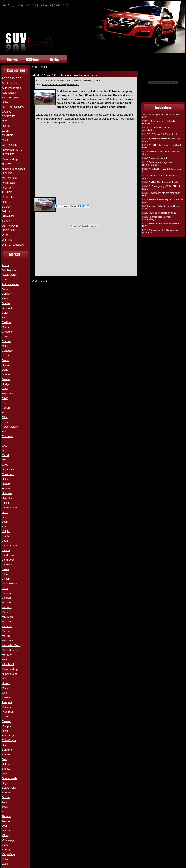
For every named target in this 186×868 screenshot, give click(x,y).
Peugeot (7, 702)
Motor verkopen (11, 159)
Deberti (6, 375)
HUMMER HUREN (13, 150)
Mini (4, 660)
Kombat (7, 536)
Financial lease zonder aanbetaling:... (157, 218)
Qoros (5, 717)
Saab (5, 745)
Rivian (6, 731)
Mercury (7, 655)
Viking (5, 835)
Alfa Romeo (9, 270)
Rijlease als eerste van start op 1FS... (161, 140)
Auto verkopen (11, 284)
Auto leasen (9, 93)
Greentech (8, 474)
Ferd (5, 403)
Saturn (6, 755)
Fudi (4, 441)
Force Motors (10, 427)
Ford (5, 432)
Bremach (7, 308)
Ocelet (6, 688)
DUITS (6, 126)
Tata (4, 802)
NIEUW (6, 164)
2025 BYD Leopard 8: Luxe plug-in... (162, 170)
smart (5, 774)
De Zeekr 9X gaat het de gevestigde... (158, 129)
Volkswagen (9, 840)
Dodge (6, 384)
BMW (5, 102)
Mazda (6, 631)
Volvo (5, 845)
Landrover (8, 560)
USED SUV (9, 230)
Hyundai (7, 498)
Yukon (6, 859)
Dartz (5, 370)
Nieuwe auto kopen (13, 169)
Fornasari (8, 436)
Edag (5, 389)
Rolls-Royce (9, 740)
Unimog (7, 831)
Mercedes (8, 641)
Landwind (8, 565)
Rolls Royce (9, 736)
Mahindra (7, 603)
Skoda (6, 769)
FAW (5, 398)
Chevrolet (8, 332)
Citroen (6, 341)
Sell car (6, 211)
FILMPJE (7, 135)
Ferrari (6, 408)
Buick (5, 313)
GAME (6, 140)
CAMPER (8, 112)
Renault (7, 721)
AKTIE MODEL (11, 83)
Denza (6, 379)
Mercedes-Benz (11, 650)
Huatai (6, 489)
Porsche (7, 707)
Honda (6, 484)
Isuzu (5, 512)
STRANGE (8, 216)
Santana (7, 750)
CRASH (7, 121)
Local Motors (10, 584)
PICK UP (7, 188)
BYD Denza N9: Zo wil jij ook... (161, 134)
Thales (6, 812)
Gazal (5, 455)
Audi (5, 280)
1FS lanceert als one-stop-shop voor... (161, 194)
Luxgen (6, 598)
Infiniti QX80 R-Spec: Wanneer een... (161, 116)
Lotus (5, 588)
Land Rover (9, 555)
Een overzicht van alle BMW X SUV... (161, 225)
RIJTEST (7, 202)
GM (4, 460)
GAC (5, 446)
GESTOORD (10, 145)
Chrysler (7, 337)
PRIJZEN (7, 197)
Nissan (6, 683)
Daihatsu (7, 365)
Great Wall (8, 470)
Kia (4, 527)
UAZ (5, 826)
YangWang (8, 854)
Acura (5, 265)
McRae (6, 636)
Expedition (8, 394)
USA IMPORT (10, 226)
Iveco (5, 517)
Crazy (5, 356)
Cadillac (7, 322)
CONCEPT (8, 116)
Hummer (7, 493)
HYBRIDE (8, 154)
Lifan (5, 574)
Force (5, 422)
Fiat (4, 413)
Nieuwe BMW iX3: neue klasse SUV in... (161, 207)
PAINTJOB (8, 183)
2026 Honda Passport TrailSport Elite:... (162, 146)
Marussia (7, 617)
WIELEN (7, 240)
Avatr (5, 289)
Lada (5, 541)
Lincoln (6, 579)
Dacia (5, 360)
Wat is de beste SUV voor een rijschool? (161, 231)
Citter (5, 346)
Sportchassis (10, 778)
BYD (5, 318)
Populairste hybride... (156, 158)
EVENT (6, 131)
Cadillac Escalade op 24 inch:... (161, 182)
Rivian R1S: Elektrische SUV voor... (160, 177)
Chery (5, 327)
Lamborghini (9, 546)
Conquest (8, 351)
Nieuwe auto (9, 674)
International (9, 508)
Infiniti (5, 503)
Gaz (4, 451)
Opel (5, 693)
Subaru (6, 793)
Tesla (5, 807)
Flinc (5, 417)
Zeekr (5, 864)
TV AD (6, 221)
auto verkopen (10, 97)
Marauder (8, 612)
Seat (5, 759)
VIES (5, 235)
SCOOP (7, 207)
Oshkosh (7, 698)
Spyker (6, 783)
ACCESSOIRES (12, 78)
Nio (4, 679)
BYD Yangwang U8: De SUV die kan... (162, 188)
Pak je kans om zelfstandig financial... (159, 122)
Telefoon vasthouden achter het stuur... (161, 153)
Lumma (6, 593)
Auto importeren (11, 88)
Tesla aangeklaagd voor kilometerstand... (157, 164)
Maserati (7, 622)
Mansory (7, 607)
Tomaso (7, 816)
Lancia (6, 550)
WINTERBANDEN (13, 245)
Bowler (6, 303)
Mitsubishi (8, 664)
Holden (6, 479)
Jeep (5, 522)
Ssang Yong (9, 788)
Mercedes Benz (11, 645)
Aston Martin (9, 275)
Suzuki (6, 797)
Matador (7, 626)
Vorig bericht (39, 67)
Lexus (5, 569)
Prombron (8, 712)
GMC (5, 465)
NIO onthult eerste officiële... (160, 213)
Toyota (6, 821)
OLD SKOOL (10, 178)
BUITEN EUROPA (13, 107)
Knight (6, 531)
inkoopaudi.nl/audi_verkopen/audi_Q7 (61, 84)
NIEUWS (7, 173)
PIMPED (7, 192)
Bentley (6, 294)
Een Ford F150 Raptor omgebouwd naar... (163, 201)
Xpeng (6, 850)
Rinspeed (8, 726)
